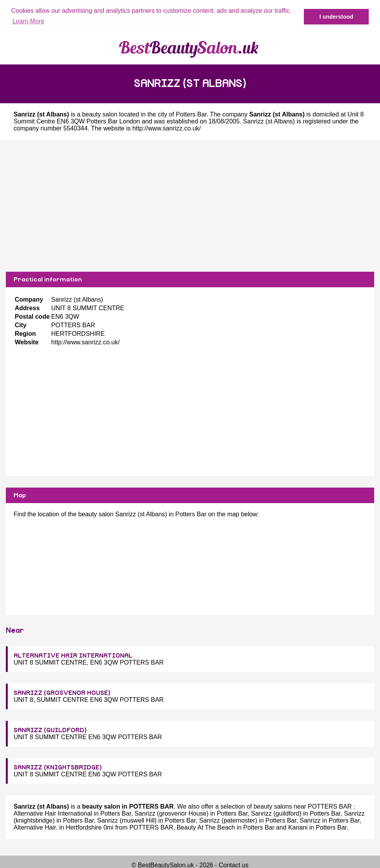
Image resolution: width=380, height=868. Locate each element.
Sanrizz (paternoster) (228, 820)
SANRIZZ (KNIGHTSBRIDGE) (58, 767)
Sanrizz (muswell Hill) (127, 820)
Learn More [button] (28, 21)
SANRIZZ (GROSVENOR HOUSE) (62, 693)
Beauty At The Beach (206, 827)
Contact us (234, 865)
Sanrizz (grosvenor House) (171, 813)
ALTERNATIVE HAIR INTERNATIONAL (73, 655)
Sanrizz (310, 820)
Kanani (298, 827)
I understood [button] (336, 17)
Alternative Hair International (53, 813)
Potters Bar (191, 114)
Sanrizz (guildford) (276, 813)
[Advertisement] (190, 205)
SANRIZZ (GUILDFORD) (50, 730)
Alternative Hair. (36, 827)
